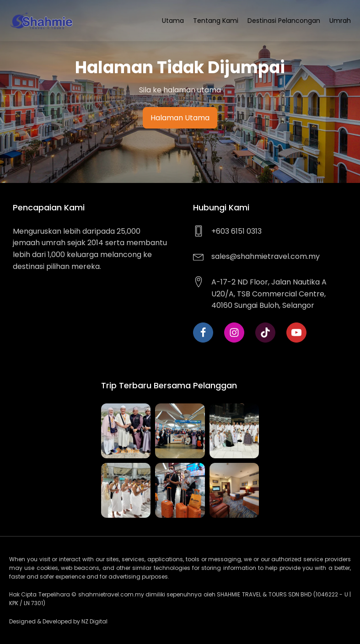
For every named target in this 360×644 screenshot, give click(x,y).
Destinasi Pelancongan (284, 21)
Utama (173, 21)
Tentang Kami (216, 21)
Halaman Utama (180, 118)
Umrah (340, 21)
